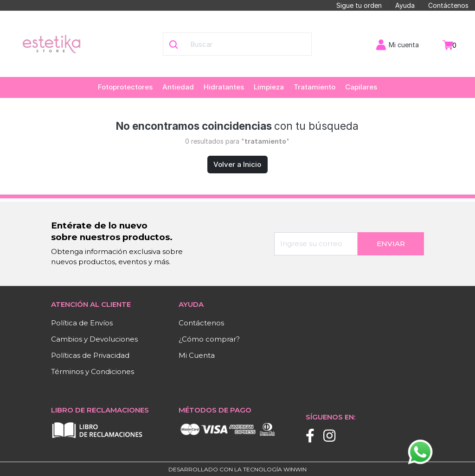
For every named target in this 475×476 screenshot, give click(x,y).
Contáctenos (448, 5)
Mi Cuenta (197, 355)
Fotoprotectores (125, 87)
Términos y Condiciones (93, 371)
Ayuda (405, 5)
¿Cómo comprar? (209, 339)
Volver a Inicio (237, 164)
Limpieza (269, 87)
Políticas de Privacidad (90, 355)
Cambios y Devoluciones (94, 339)
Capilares (361, 87)
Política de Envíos (82, 323)
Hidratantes (224, 87)
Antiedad (178, 87)
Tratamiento (315, 87)
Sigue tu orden (359, 5)
